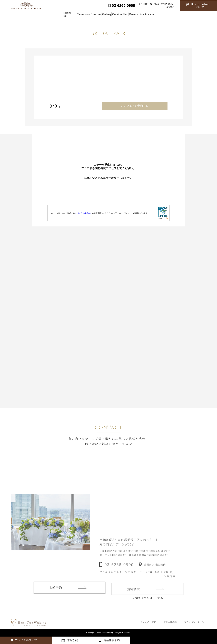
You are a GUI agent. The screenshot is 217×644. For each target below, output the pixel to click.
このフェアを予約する (135, 106)
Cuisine (116, 14)
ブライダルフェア (26, 640)
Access (180, 14)
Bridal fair (39, 14)
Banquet (80, 14)
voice (163, 14)
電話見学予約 (112, 640)
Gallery (98, 14)
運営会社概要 (170, 622)
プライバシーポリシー (195, 622)
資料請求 (133, 592)
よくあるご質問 (148, 622)
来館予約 (55, 590)
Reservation (200, 5)
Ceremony (60, 14)
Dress (147, 14)
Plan (132, 14)
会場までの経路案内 (155, 568)
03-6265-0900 (119, 568)
